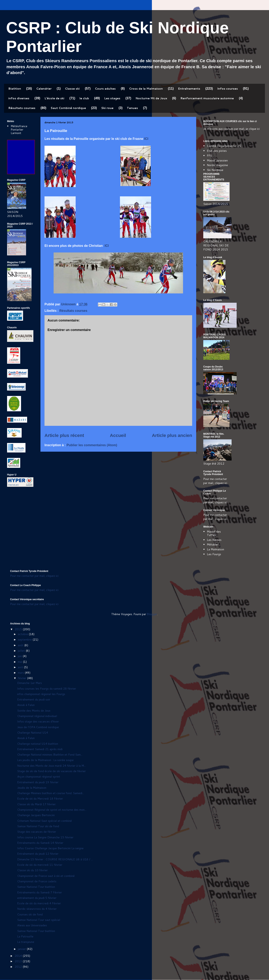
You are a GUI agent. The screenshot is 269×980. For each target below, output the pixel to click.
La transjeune (26, 942)
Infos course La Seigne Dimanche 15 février (45, 837)
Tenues (132, 108)
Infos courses (228, 89)
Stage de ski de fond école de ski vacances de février (51, 771)
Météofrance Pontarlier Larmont (19, 130)
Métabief (213, 544)
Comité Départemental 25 (224, 146)
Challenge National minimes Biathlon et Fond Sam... (50, 755)
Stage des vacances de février (37, 832)
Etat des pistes (217, 151)
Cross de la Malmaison (146, 89)
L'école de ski (54, 98)
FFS (209, 156)
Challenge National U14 (33, 733)
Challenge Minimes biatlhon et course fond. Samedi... (51, 793)
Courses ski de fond (30, 914)
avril (21, 667)
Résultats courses (22, 108)
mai (20, 662)
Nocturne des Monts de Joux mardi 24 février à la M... (51, 766)
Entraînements (189, 89)
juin (20, 656)
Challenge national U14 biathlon (38, 744)
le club (84, 98)
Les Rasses (214, 540)
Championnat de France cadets (37, 881)
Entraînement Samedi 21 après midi (40, 749)
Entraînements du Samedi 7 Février (40, 892)
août (21, 645)
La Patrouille (25, 936)
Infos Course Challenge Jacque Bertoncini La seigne (50, 848)
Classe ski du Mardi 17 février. (37, 804)
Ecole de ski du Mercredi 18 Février (40, 799)
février (22, 678)
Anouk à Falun (26, 705)
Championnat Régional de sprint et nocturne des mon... (52, 810)
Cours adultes (105, 89)
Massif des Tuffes (214, 533)
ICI (146, 139)
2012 (19, 967)
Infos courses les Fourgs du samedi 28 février (47, 689)
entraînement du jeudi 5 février (37, 898)
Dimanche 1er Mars (30, 683)
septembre (25, 640)
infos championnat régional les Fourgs (41, 694)
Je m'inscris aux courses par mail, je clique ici (231, 129)
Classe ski (72, 89)
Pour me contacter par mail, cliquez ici (215, 481)
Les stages (112, 98)
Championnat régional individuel (37, 716)
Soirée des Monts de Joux (34, 711)
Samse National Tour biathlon (36, 887)
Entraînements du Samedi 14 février (40, 843)
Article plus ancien (172, 435)
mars (21, 673)
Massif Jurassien (217, 160)
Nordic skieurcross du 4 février (37, 909)
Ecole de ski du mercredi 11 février (40, 865)
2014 (19, 956)
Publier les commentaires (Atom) (92, 445)
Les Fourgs (214, 554)
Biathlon (15, 89)
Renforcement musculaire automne (207, 98)
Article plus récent (64, 435)
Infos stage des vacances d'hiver (38, 721)
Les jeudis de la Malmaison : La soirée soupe (45, 760)
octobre (23, 634)
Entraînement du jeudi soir (34, 699)
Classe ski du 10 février (32, 870)
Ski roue (107, 108)
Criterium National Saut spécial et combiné (44, 821)
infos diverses (19, 98)
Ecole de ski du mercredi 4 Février (39, 903)
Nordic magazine (217, 165)
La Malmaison (216, 549)
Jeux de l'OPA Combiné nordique (38, 727)
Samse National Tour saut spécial (39, 920)
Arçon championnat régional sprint (39, 777)
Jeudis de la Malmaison (32, 788)
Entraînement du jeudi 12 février (38, 854)
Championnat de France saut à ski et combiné (46, 876)
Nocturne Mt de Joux (151, 98)
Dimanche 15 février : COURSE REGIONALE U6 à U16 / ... (55, 859)
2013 (19, 961)
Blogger (152, 614)
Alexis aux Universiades (32, 925)
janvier (22, 949)
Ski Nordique (215, 170)
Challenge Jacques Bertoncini (36, 815)
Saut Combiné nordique (68, 108)
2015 (19, 629)
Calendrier (44, 89)
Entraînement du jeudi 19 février (38, 782)
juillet (22, 651)
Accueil (118, 435)
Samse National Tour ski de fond (38, 826)
